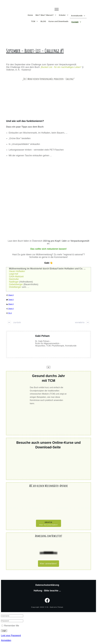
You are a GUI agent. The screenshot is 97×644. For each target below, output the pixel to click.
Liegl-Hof (14, 274)
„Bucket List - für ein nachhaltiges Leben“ (61, 67)
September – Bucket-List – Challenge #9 (35, 51)
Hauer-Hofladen (17, 271)
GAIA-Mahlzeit (16, 276)
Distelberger (15, 287)
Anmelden (6, 640)
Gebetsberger (16, 284)
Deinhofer (14, 279)
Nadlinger (14, 282)
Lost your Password (11, 635)
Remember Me (12, 626)
